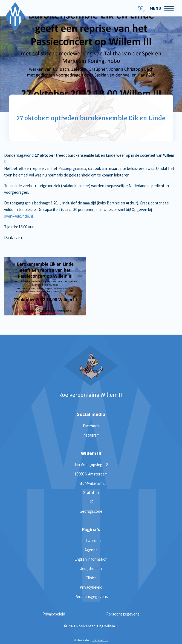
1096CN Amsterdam (91, 474)
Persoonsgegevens (91, 596)
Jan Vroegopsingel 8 (91, 465)
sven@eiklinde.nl (18, 216)
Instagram (91, 435)
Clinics (91, 578)
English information (91, 559)
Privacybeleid (91, 587)
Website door (91, 640)
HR (91, 502)
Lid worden (91, 541)
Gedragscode (91, 511)
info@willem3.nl (91, 483)
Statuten (91, 493)
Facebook (91, 426)
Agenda (91, 550)
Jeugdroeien (91, 569)
